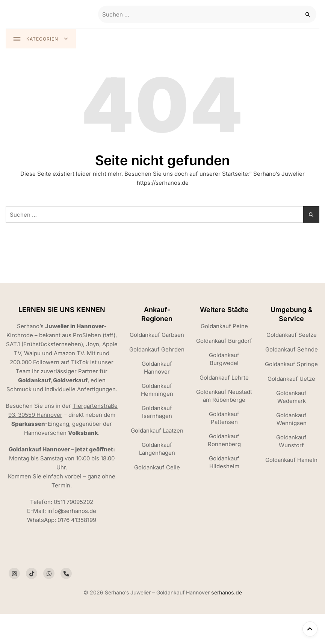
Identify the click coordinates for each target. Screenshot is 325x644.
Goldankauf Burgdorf (224, 341)
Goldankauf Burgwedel (224, 359)
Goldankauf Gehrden (157, 350)
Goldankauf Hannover (157, 368)
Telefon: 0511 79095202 (62, 502)
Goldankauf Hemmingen (157, 390)
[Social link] (14, 574)
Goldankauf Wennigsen (291, 419)
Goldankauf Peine (224, 326)
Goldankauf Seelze (292, 335)
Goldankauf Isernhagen (157, 412)
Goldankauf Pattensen (224, 418)
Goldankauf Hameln (291, 460)
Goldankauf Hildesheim (224, 462)
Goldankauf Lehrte (224, 378)
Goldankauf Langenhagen (157, 449)
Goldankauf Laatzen (157, 431)
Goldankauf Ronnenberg (224, 440)
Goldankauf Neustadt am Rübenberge (224, 396)
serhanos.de (227, 593)
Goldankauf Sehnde (292, 350)
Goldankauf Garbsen (157, 335)
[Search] (308, 14)
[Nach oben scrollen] (310, 629)
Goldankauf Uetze (291, 379)
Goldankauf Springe (291, 364)
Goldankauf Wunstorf (291, 442)
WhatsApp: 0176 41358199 (62, 520)
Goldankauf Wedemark (291, 397)
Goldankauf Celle (157, 468)
